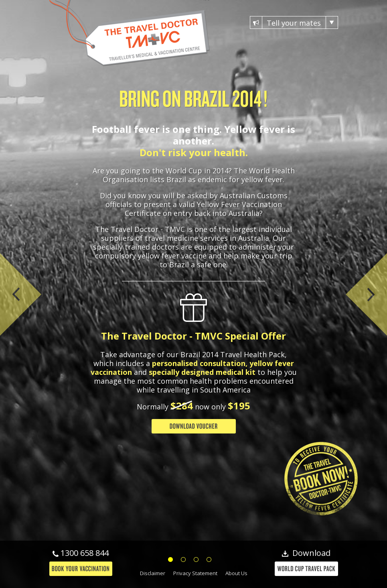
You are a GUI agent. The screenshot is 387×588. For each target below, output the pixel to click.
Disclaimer (153, 573)
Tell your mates (294, 22)
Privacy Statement (195, 573)
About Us (236, 573)
